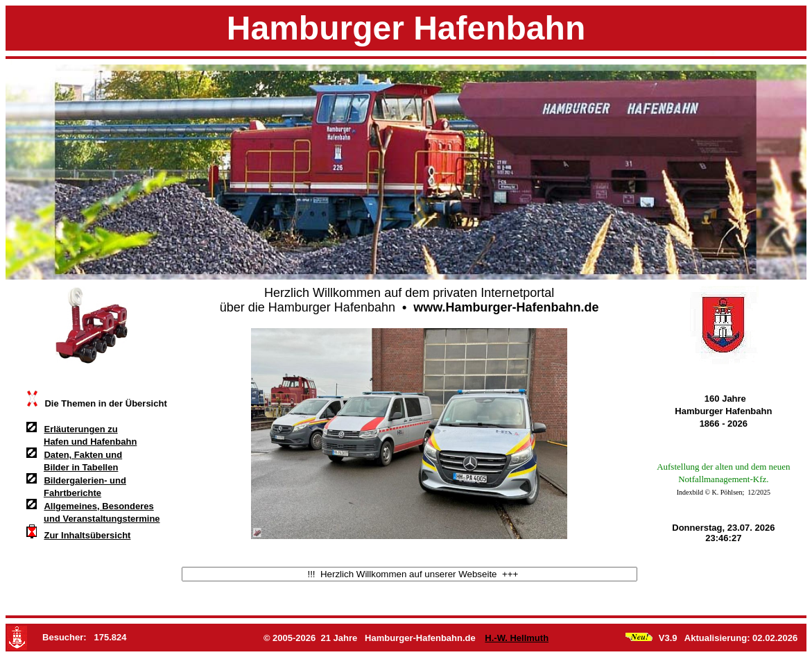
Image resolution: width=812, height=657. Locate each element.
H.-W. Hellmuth (513, 638)
